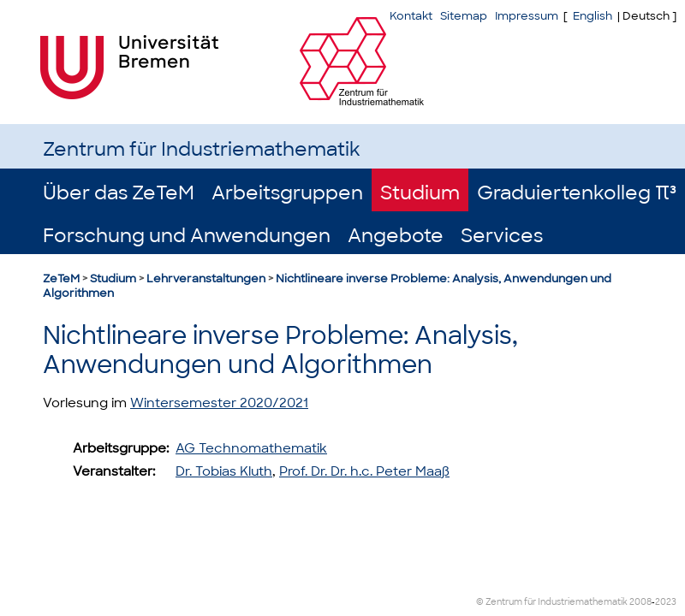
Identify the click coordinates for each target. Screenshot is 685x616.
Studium (420, 193)
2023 (666, 602)
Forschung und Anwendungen (187, 236)
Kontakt (411, 16)
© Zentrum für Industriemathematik (552, 602)
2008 (640, 602)
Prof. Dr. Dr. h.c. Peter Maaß (364, 471)
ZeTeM (61, 278)
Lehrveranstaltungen (206, 278)
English (593, 16)
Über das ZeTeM (119, 193)
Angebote (396, 236)
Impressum (527, 16)
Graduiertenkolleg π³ (577, 193)
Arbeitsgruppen (287, 193)
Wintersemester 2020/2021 (219, 403)
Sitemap (464, 16)
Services (502, 236)
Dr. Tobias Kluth (224, 471)
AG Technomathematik (251, 448)
